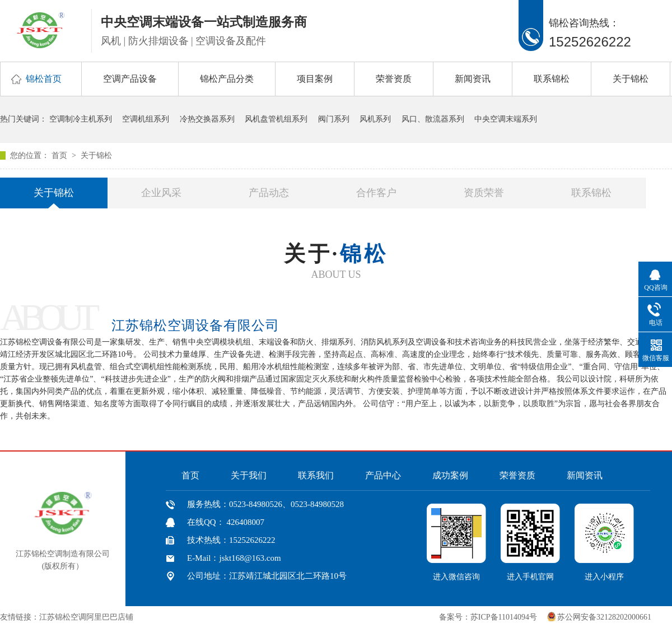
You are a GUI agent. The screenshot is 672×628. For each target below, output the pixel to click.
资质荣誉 (484, 193)
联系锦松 (552, 79)
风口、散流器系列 (433, 119)
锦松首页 (44, 79)
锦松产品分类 (227, 79)
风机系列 (375, 119)
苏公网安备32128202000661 (604, 617)
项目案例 (315, 79)
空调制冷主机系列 (81, 119)
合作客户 (376, 193)
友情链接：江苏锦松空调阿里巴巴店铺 (67, 617)
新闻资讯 (473, 79)
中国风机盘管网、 (170, 617)
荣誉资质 (394, 79)
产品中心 (383, 475)
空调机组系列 (146, 119)
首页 (60, 155)
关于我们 (249, 475)
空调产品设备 (130, 79)
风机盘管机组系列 (276, 119)
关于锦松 (631, 79)
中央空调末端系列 (506, 119)
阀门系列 (334, 119)
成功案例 (450, 475)
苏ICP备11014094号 (504, 617)
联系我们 (316, 475)
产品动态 (269, 193)
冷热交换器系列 (207, 119)
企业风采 (161, 193)
